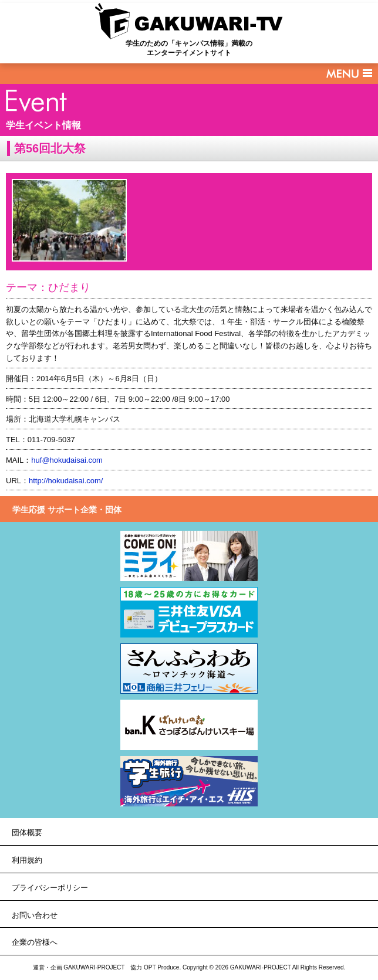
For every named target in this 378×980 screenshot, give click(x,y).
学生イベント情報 (43, 125)
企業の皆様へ (35, 942)
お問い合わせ (35, 915)
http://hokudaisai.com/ (66, 481)
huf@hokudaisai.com (67, 460)
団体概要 (27, 833)
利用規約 (27, 860)
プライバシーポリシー (50, 888)
